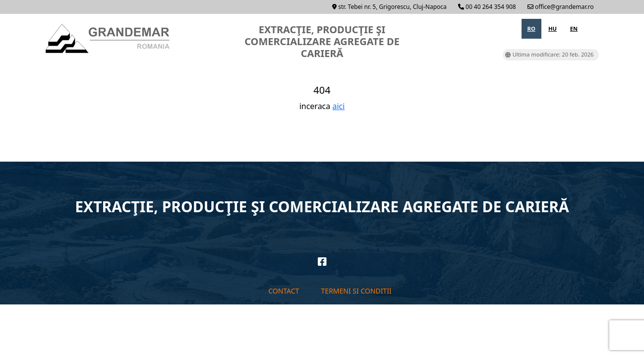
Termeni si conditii (356, 291)
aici (338, 106)
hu (553, 29)
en (574, 29)
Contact (284, 291)
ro (531, 29)
